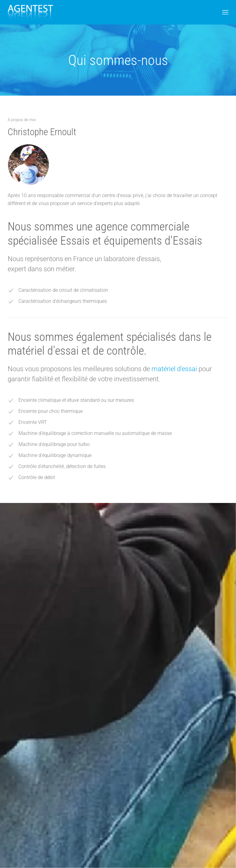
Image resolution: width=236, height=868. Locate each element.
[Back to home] (30, 12)
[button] (225, 12)
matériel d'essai (175, 369)
